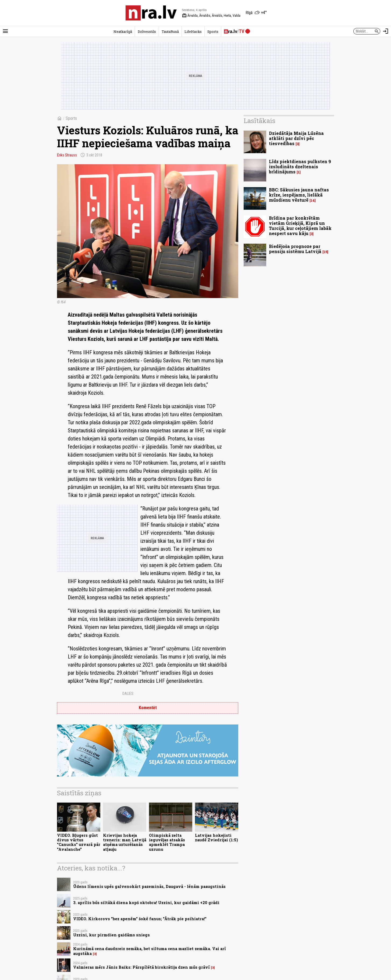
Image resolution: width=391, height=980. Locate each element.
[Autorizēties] (386, 31)
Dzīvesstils (147, 31)
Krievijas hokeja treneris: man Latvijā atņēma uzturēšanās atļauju (125, 842)
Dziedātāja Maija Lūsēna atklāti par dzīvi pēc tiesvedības (296, 138)
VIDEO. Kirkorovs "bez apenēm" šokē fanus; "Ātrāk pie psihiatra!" (140, 919)
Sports (213, 31)
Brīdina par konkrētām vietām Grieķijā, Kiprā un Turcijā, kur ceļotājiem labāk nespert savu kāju (300, 226)
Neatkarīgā (123, 31)
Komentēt (148, 708)
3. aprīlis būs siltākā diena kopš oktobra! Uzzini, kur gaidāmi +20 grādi (146, 903)
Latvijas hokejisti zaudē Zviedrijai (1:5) (216, 838)
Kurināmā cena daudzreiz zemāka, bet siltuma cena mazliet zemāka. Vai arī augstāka (150, 951)
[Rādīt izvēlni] (5, 31)
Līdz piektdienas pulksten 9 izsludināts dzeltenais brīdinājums (300, 167)
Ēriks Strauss (67, 155)
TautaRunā (170, 31)
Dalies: (128, 694)
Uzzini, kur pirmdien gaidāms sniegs (111, 935)
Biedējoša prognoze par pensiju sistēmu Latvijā (295, 249)
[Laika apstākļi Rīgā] (256, 13)
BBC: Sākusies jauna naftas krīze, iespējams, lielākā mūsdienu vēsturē (299, 195)
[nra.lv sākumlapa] (151, 13)
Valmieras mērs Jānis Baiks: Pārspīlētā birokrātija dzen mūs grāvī (141, 967)
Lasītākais (260, 121)
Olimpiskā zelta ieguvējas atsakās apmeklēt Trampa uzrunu (167, 842)
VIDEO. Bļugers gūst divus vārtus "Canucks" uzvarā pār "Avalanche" (79, 842)
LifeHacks (193, 31)
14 (313, 200)
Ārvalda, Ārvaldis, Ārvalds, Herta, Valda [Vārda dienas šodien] (211, 16)
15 (325, 252)
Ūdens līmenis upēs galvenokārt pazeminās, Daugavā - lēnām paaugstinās (149, 886)
